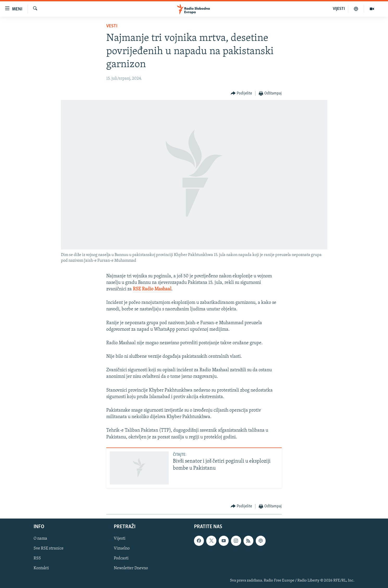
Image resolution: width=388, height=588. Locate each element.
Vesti (112, 26)
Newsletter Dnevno (131, 568)
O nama (40, 539)
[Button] (242, 94)
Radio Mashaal (157, 289)
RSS (37, 559)
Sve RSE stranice (49, 549)
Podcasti (121, 559)
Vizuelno (122, 549)
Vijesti (120, 539)
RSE (137, 289)
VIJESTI (339, 9)
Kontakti (41, 568)
